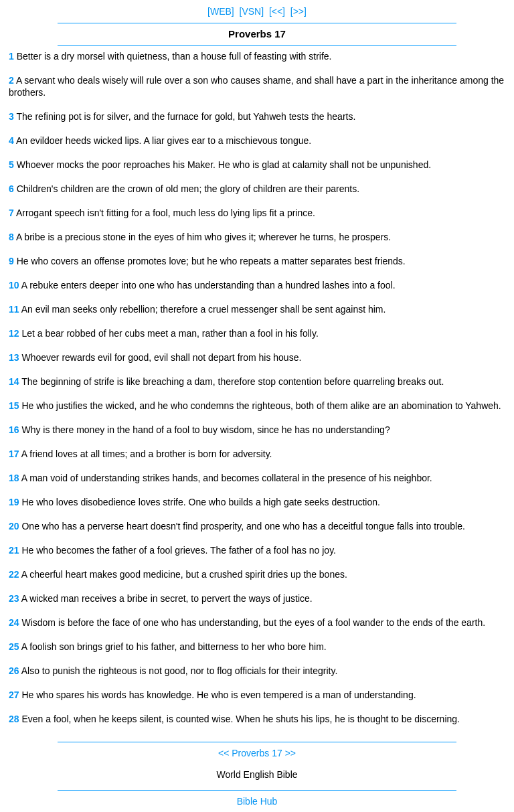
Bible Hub (257, 801)
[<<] (277, 11)
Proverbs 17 (257, 753)
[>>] (298, 11)
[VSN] (252, 11)
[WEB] (221, 11)
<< (224, 753)
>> (290, 753)
